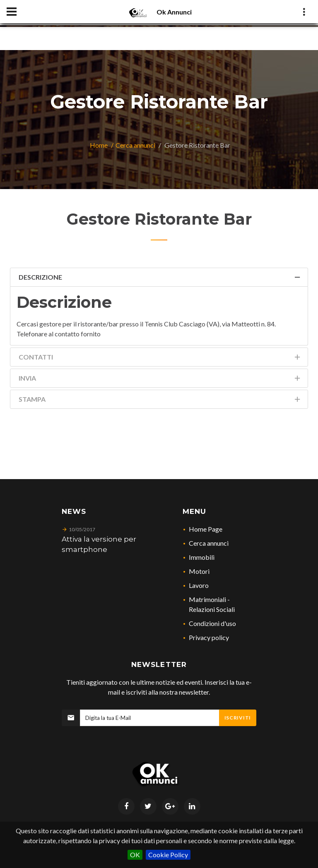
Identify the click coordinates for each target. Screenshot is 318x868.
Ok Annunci (174, 12)
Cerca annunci (135, 145)
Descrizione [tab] (160, 279)
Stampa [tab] (160, 401)
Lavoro (199, 585)
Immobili (202, 557)
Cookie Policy (168, 855)
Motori (199, 571)
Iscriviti (238, 718)
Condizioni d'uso (212, 623)
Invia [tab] (160, 380)
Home (99, 145)
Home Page (206, 529)
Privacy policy (209, 637)
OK (135, 855)
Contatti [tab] (160, 358)
